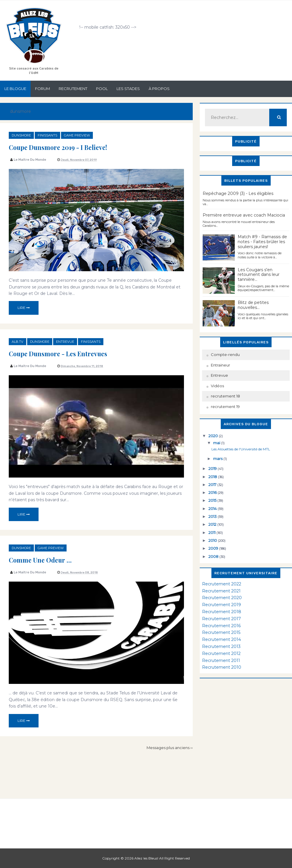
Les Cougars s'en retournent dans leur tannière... (259, 275)
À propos (159, 89)
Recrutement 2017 (221, 619)
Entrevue (65, 342)
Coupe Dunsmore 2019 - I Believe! (70, 147)
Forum (42, 89)
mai (217, 443)
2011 (212, 532)
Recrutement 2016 (221, 626)
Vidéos (217, 386)
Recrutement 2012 (221, 653)
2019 (213, 468)
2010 (213, 540)
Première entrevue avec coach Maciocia (244, 215)
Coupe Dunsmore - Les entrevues (69, 353)
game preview (77, 135)
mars (218, 459)
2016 (213, 492)
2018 (213, 477)
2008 (214, 556)
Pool (102, 89)
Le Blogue (15, 89)
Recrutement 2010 (222, 667)
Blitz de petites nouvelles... (253, 305)
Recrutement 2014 (221, 639)
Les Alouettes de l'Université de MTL (241, 449)
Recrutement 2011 (221, 660)
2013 (213, 516)
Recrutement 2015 (221, 632)
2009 (214, 548)
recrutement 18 (225, 396)
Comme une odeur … (47, 559)
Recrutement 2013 (221, 646)
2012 (213, 524)
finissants (47, 135)
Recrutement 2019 (221, 605)
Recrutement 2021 (221, 591)
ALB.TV (18, 342)
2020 (214, 436)
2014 (213, 509)
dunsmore (21, 135)
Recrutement (73, 89)
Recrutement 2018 (222, 612)
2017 (213, 485)
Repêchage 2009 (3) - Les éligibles (238, 193)
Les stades (128, 89)
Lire (24, 308)
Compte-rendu (225, 355)
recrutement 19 (225, 407)
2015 (213, 500)
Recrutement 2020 (222, 598)
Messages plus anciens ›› (170, 748)
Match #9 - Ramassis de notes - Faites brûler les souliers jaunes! (262, 242)
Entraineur (220, 365)
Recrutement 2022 (222, 584)
